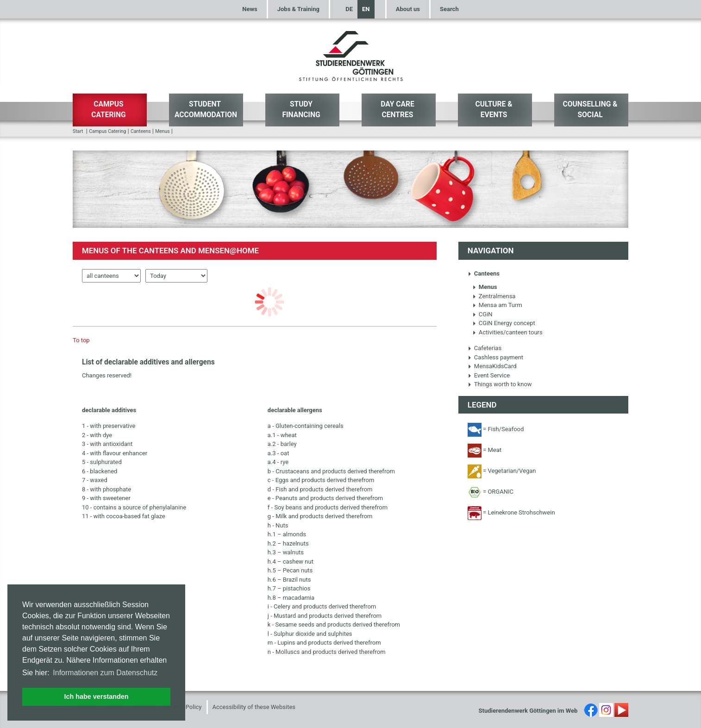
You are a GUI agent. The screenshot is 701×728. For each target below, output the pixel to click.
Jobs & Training (298, 9)
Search (449, 9)
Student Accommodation (206, 110)
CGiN (482, 314)
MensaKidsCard (492, 366)
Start (78, 131)
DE (349, 9)
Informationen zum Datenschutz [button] (105, 673)
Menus (162, 131)
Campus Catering (108, 110)
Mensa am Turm (497, 305)
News (250, 9)
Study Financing (301, 110)
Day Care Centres (397, 110)
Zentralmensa (494, 296)
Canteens (141, 131)
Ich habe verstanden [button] (96, 697)
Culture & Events (494, 110)
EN (366, 9)
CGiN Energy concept (504, 323)
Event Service (489, 375)
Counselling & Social (590, 110)
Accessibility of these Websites (254, 707)
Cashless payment (495, 357)
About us (408, 9)
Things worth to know (500, 384)
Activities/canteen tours (507, 332)
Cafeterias (485, 348)
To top (81, 340)
